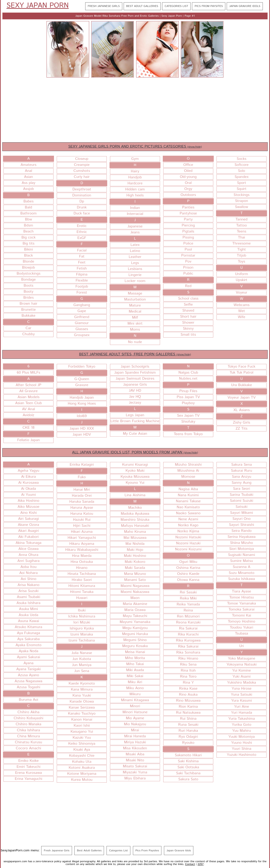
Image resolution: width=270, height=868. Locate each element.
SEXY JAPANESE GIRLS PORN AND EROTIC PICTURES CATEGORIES (135, 147)
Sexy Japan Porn (38, 6)
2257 (201, 864)
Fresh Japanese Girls (104, 6)
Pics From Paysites (209, 6)
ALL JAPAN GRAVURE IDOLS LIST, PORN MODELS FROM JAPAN (135, 452)
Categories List (176, 6)
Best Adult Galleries (142, 6)
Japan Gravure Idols (245, 6)
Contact (190, 864)
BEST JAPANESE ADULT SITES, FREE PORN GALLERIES (135, 354)
